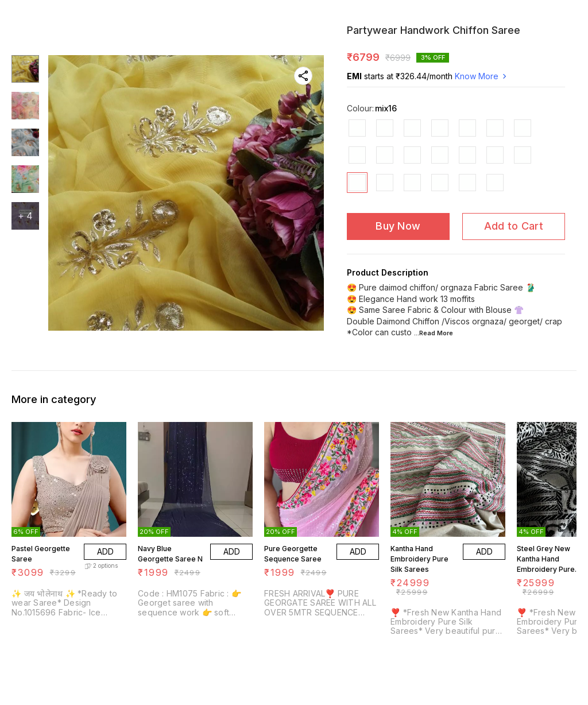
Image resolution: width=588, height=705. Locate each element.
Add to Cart (514, 226)
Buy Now (398, 226)
